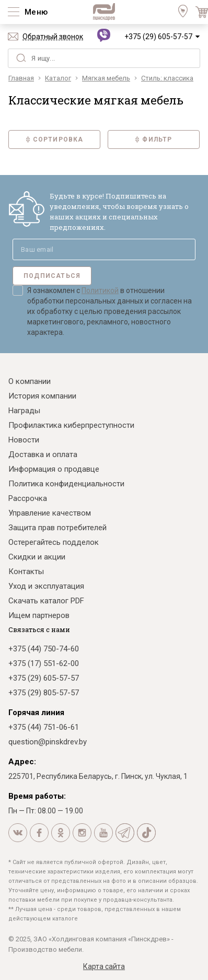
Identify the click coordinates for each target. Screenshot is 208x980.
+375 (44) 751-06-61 (44, 727)
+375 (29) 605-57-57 (158, 37)
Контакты (26, 571)
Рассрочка (28, 498)
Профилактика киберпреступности (71, 425)
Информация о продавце (54, 469)
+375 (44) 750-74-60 (44, 649)
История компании (42, 396)
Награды (24, 411)
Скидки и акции (37, 557)
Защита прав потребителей (57, 528)
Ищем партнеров (39, 615)
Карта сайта (104, 966)
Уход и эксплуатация (46, 586)
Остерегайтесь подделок (54, 542)
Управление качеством (50, 513)
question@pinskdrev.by (48, 742)
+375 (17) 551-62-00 (44, 663)
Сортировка (55, 139)
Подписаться (52, 276)
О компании (30, 381)
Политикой (100, 290)
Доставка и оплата (43, 454)
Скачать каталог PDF (46, 601)
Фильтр (153, 139)
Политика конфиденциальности (66, 484)
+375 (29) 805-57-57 (44, 693)
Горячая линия (36, 713)
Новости (24, 440)
